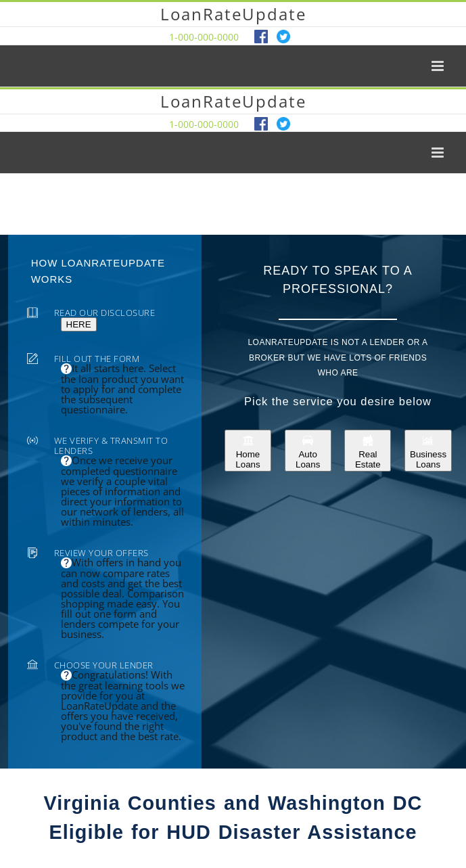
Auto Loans (308, 451)
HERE (79, 324)
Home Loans (248, 451)
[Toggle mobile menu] (439, 66)
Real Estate (368, 451)
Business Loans (428, 451)
